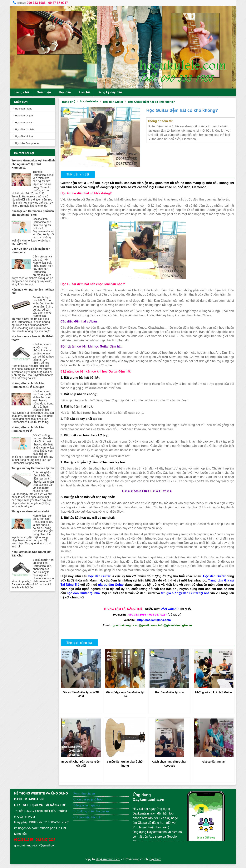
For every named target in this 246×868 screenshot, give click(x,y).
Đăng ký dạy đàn (112, 92)
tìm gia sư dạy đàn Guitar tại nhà (189, 597)
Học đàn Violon (26, 136)
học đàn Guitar (100, 580)
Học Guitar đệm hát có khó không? (153, 102)
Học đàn (67, 92)
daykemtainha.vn (108, 863)
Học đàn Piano (26, 109)
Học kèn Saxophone (29, 143)
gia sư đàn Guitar (111, 589)
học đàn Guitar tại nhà (85, 597)
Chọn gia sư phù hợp (89, 803)
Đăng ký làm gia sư (88, 809)
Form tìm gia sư (85, 797)
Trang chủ (24, 92)
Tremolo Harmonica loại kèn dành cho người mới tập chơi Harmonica (32, 164)
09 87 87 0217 (60, 3)
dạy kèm (155, 863)
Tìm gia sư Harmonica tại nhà (32, 525)
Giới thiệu (46, 92)
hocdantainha (90, 101)
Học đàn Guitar (114, 102)
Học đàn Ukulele (27, 129)
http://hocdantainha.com (154, 624)
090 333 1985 (38, 3)
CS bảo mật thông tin (89, 821)
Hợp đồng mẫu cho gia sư (92, 815)
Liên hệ (86, 92)
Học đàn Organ (26, 116)
